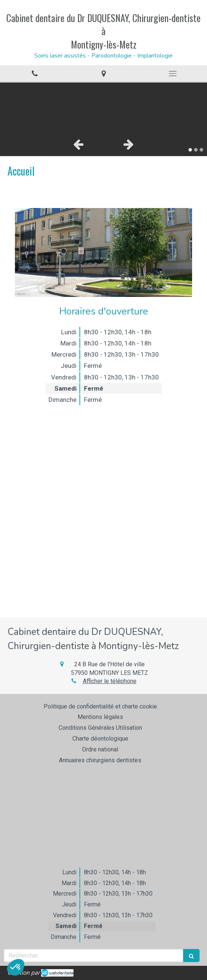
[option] (103, 108)
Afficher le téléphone (110, 681)
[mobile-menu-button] (172, 74)
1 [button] (190, 150)
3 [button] (201, 150)
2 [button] (196, 150)
